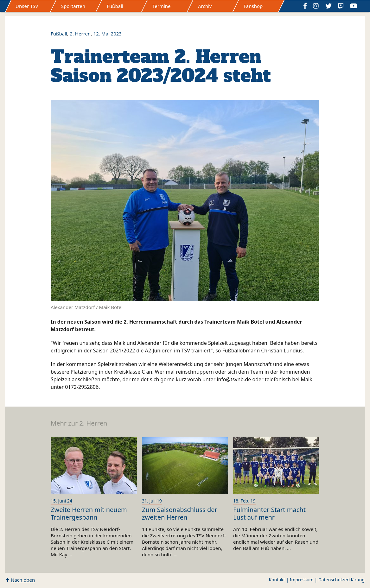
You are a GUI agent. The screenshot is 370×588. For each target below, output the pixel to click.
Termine (162, 6)
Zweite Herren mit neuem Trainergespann (89, 513)
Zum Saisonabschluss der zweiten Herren (180, 513)
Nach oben (23, 580)
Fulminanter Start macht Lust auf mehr (269, 513)
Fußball (115, 6)
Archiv (205, 6)
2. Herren (80, 34)
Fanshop (253, 6)
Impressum (302, 580)
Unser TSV (27, 6)
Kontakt (277, 580)
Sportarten (73, 6)
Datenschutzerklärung (341, 580)
